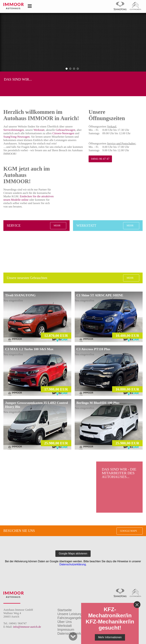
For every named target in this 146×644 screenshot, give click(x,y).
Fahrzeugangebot (71, 618)
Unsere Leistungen (72, 614)
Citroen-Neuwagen (63, 133)
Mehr (57, 226)
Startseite (65, 610)
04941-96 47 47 (100, 159)
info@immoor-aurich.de (27, 627)
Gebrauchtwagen (65, 130)
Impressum (66, 630)
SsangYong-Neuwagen (17, 137)
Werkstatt (39, 130)
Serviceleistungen (14, 130)
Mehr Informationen (110, 637)
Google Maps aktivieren (73, 554)
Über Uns (65, 622)
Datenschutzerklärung (73, 564)
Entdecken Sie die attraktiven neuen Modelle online (28, 198)
